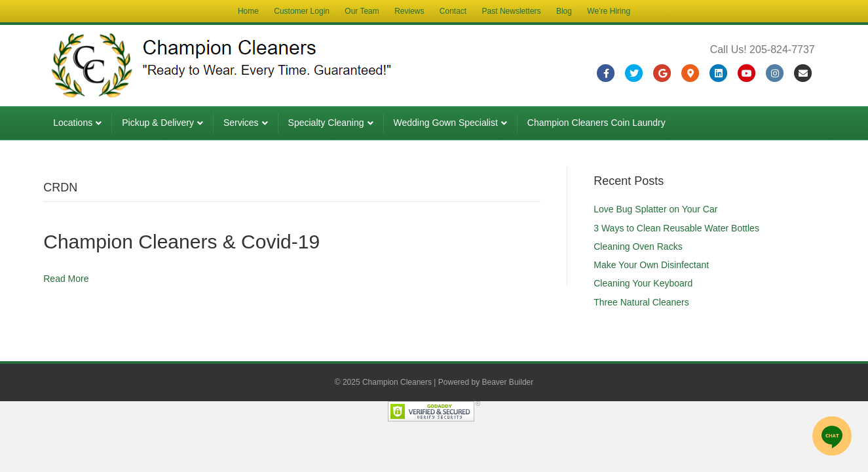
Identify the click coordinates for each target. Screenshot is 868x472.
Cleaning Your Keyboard (643, 283)
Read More (66, 279)
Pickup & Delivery (158, 123)
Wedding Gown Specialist (446, 123)
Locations (73, 123)
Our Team (362, 11)
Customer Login (302, 11)
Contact (453, 11)
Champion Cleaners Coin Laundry (596, 123)
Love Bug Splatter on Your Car (655, 209)
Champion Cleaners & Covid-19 (181, 242)
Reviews (409, 11)
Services (241, 123)
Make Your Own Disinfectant (651, 265)
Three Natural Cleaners (641, 302)
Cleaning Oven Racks (638, 246)
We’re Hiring (609, 11)
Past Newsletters (512, 11)
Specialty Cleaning (326, 123)
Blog (564, 11)
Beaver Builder (508, 382)
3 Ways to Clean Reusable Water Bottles (676, 228)
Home (248, 11)
